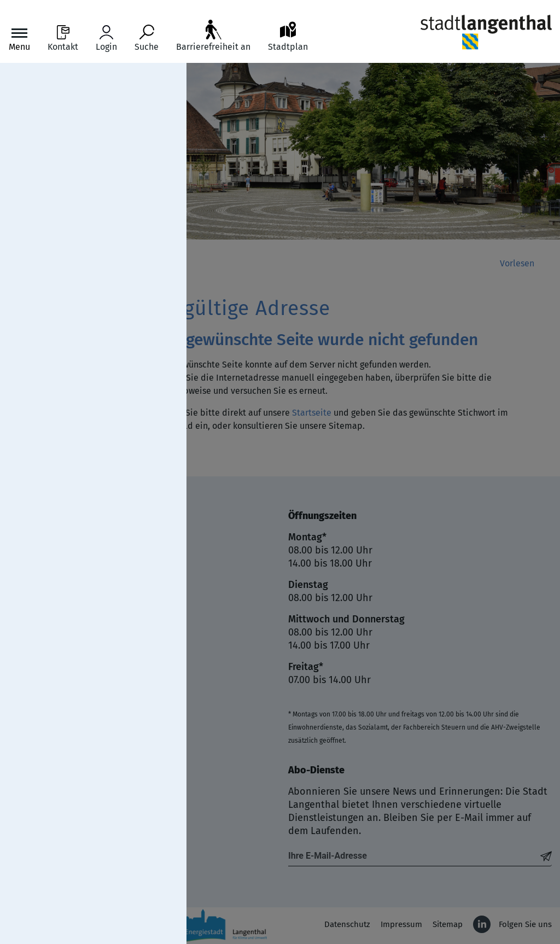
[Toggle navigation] (19, 39)
